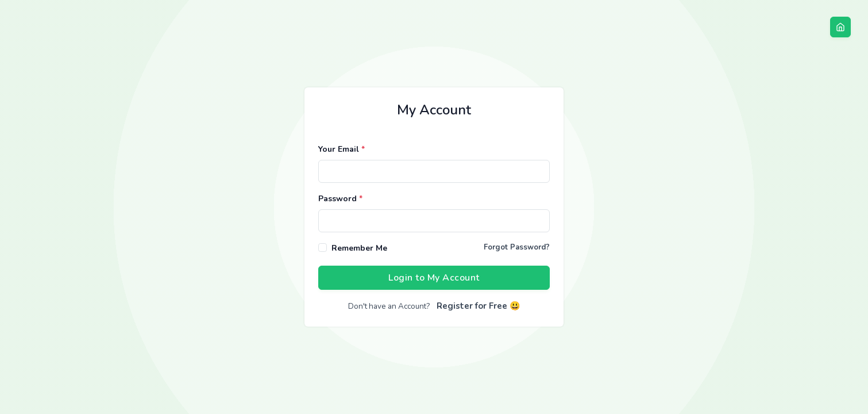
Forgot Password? (517, 247)
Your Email (342, 149)
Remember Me (359, 248)
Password (340, 199)
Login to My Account (434, 278)
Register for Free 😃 (479, 306)
